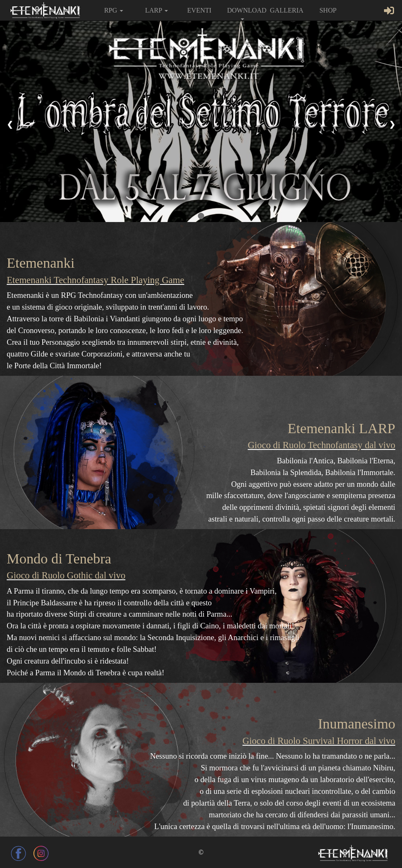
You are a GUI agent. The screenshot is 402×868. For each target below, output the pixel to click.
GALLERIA (287, 10)
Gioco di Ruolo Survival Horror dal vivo (319, 741)
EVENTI (199, 10)
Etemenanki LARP (341, 428)
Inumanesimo (357, 724)
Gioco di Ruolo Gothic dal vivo (66, 575)
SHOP (328, 10)
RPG (114, 10)
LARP (156, 10)
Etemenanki (41, 263)
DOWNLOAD (245, 13)
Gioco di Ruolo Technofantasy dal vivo (322, 445)
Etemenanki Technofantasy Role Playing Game (95, 280)
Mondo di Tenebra (59, 559)
